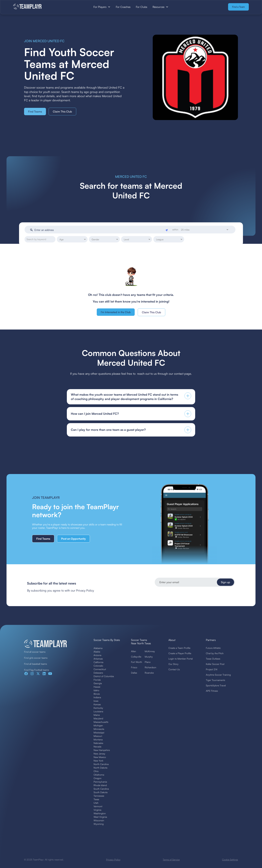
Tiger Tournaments (215, 680)
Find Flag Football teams (37, 670)
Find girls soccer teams (36, 658)
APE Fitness (212, 691)
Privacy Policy (113, 860)
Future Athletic (213, 648)
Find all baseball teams (36, 664)
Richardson (150, 667)
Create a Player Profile (180, 653)
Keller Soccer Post (215, 664)
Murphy (149, 657)
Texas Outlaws (213, 659)
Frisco (134, 667)
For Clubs (142, 7)
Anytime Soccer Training (218, 675)
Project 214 (212, 669)
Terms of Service (171, 860)
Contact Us (174, 669)
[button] (102, 7)
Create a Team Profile (179, 648)
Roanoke (149, 673)
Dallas (134, 673)
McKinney (150, 651)
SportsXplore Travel (216, 685)
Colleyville (136, 657)
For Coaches (123, 7)
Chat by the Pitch (215, 653)
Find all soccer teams (35, 652)
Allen (134, 651)
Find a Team (238, 7)
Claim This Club (62, 112)
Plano (148, 662)
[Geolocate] (167, 230)
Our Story (173, 664)
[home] (38, 7)
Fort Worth (137, 662)
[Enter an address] (99, 230)
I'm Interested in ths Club (116, 312)
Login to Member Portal (181, 659)
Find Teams (35, 112)
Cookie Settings (230, 860)
